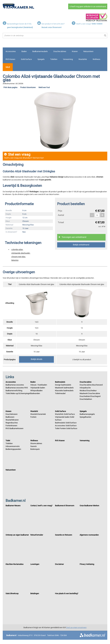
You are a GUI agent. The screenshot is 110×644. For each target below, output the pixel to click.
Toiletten (54, 59)
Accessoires (11, 51)
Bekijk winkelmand (81, 245)
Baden (24, 51)
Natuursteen (88, 51)
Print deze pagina (10, 87)
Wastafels (83, 59)
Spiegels (41, 59)
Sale (8, 67)
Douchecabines (60, 51)
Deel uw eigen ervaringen (76, 627)
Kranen (75, 51)
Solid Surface (26, 59)
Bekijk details (37, 359)
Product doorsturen (28, 87)
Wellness (96, 59)
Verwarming (68, 59)
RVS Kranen (10, 59)
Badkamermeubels (40, 51)
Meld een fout (44, 87)
